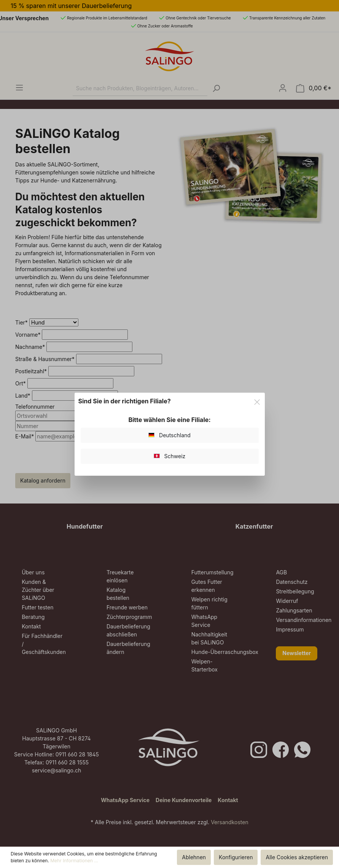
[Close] (257, 401)
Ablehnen (194, 857)
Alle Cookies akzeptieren (297, 857)
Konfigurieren (236, 857)
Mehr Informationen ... (74, 861)
